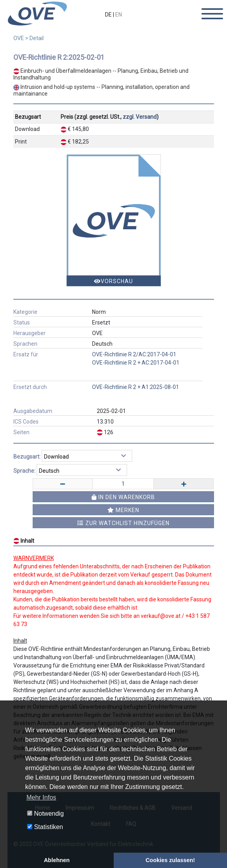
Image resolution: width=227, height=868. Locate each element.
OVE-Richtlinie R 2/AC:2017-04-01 (134, 354)
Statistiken (45, 827)
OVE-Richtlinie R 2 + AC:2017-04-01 (136, 363)
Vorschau (113, 281)
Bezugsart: (27, 457)
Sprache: (24, 471)
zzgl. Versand (140, 117)
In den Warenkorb (123, 497)
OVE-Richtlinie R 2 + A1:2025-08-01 (136, 387)
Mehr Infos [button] (41, 797)
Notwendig (45, 814)
